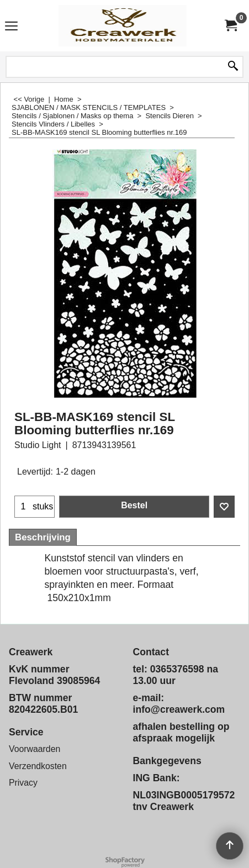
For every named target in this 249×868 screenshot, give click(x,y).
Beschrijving (43, 537)
